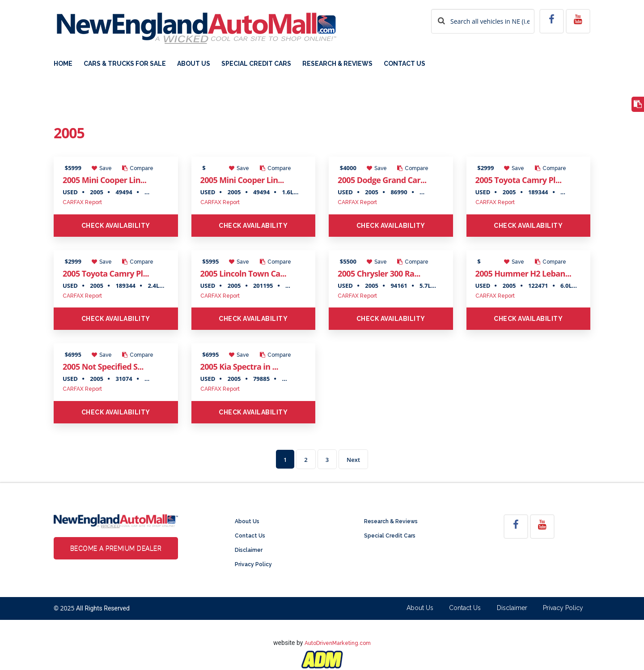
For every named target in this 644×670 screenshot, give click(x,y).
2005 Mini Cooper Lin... (104, 180)
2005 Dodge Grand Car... (382, 180)
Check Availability (116, 226)
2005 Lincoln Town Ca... (243, 273)
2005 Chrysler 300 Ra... (379, 273)
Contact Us (405, 64)
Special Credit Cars (256, 64)
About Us (194, 64)
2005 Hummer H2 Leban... (523, 273)
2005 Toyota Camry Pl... (519, 180)
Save (102, 168)
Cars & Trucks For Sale (125, 64)
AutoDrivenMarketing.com (338, 643)
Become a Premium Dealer (116, 548)
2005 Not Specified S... (103, 367)
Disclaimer (249, 550)
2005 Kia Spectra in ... (239, 367)
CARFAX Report (82, 202)
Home (63, 64)
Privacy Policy (253, 564)
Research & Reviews (337, 64)
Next (353, 460)
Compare (138, 168)
